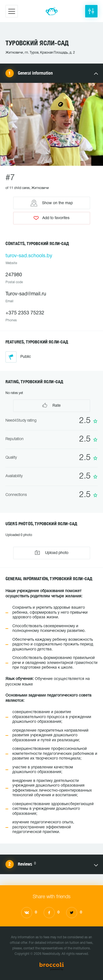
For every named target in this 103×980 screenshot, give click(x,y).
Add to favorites (51, 218)
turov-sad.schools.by (29, 256)
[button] (91, 11)
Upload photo (52, 553)
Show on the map (52, 203)
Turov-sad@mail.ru (26, 294)
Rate (51, 405)
